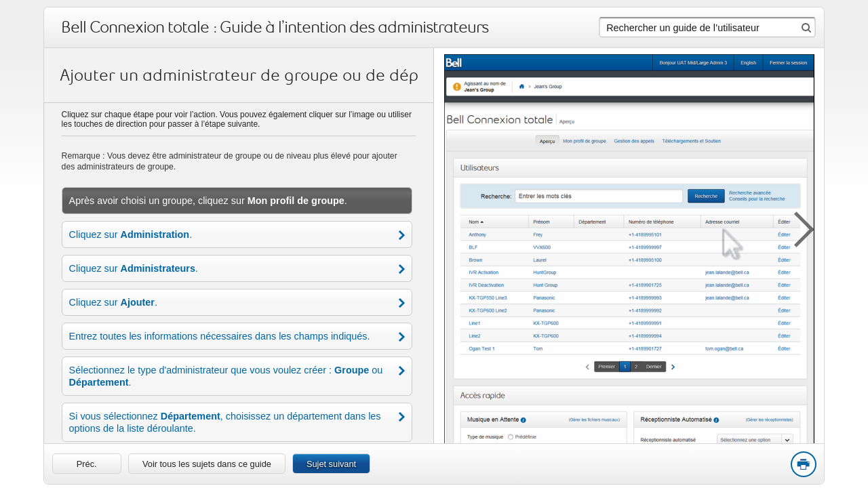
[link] (87, 464)
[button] (797, 227)
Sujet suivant (331, 464)
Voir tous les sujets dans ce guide (207, 464)
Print (803, 465)
